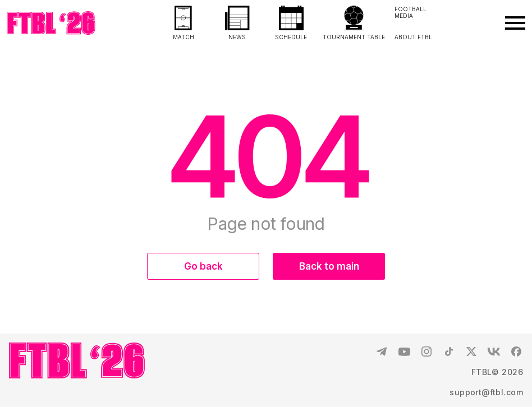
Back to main (329, 266)
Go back (203, 266)
